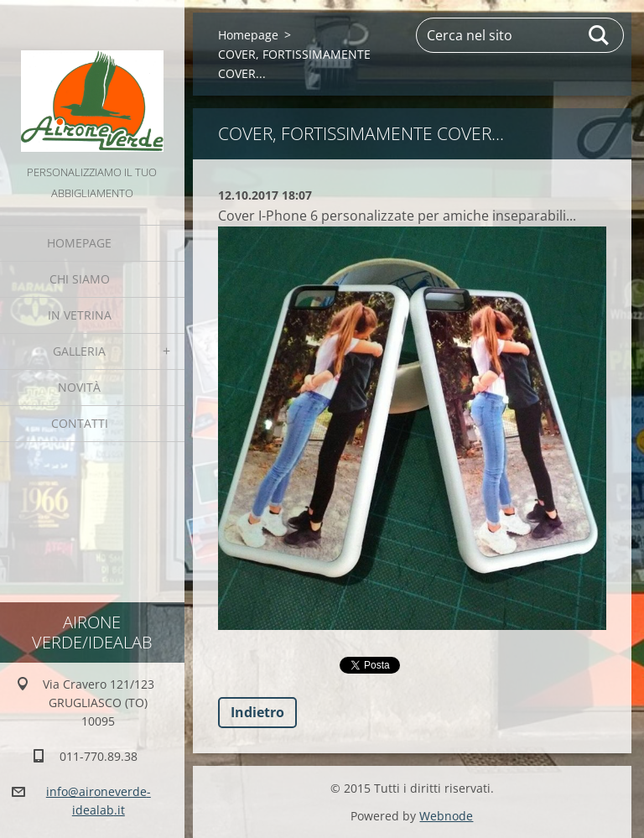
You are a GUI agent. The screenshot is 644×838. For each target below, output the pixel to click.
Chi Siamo (80, 279)
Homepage (79, 243)
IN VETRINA (80, 315)
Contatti (80, 423)
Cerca (600, 35)
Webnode (446, 816)
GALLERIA (79, 351)
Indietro (257, 712)
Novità (79, 387)
